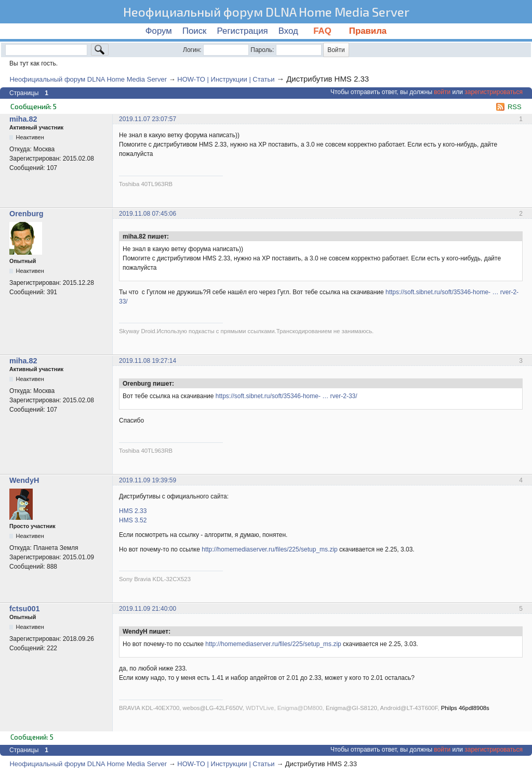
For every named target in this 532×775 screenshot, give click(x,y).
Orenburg (26, 214)
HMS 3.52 (133, 520)
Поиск (195, 31)
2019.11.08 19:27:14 (148, 361)
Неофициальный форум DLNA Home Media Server (266, 12)
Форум (159, 31)
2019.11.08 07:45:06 (148, 214)
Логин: (192, 50)
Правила (368, 31)
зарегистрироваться (494, 92)
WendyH (24, 480)
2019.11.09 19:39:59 (148, 480)
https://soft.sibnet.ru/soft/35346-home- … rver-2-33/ (287, 396)
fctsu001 (24, 609)
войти (442, 92)
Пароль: (262, 50)
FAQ (324, 31)
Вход (288, 31)
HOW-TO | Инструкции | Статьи (226, 79)
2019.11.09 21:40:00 (148, 609)
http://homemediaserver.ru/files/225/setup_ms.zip (269, 549)
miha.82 (23, 119)
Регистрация (243, 31)
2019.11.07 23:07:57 (148, 119)
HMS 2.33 (133, 511)
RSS (515, 107)
